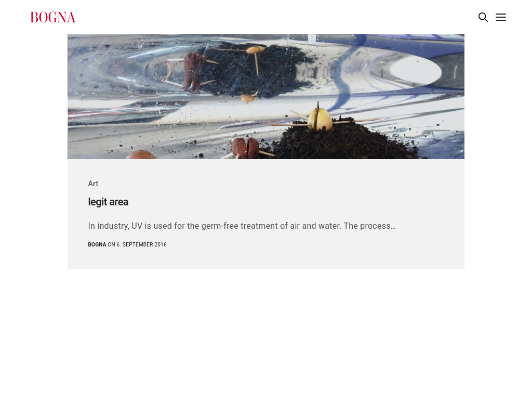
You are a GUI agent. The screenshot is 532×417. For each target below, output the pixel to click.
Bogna (97, 245)
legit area (109, 202)
